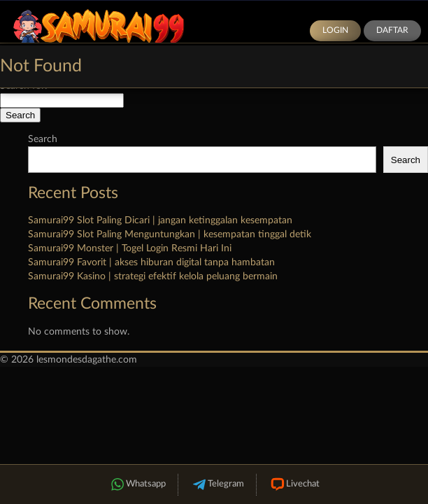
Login (335, 30)
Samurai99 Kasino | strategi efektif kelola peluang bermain (153, 276)
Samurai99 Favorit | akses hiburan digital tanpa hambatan (151, 262)
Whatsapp (137, 485)
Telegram (217, 485)
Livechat (294, 485)
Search (43, 139)
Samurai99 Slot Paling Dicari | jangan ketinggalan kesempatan (160, 220)
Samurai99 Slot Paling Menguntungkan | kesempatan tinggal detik (170, 234)
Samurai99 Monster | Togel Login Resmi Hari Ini (130, 248)
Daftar (392, 30)
